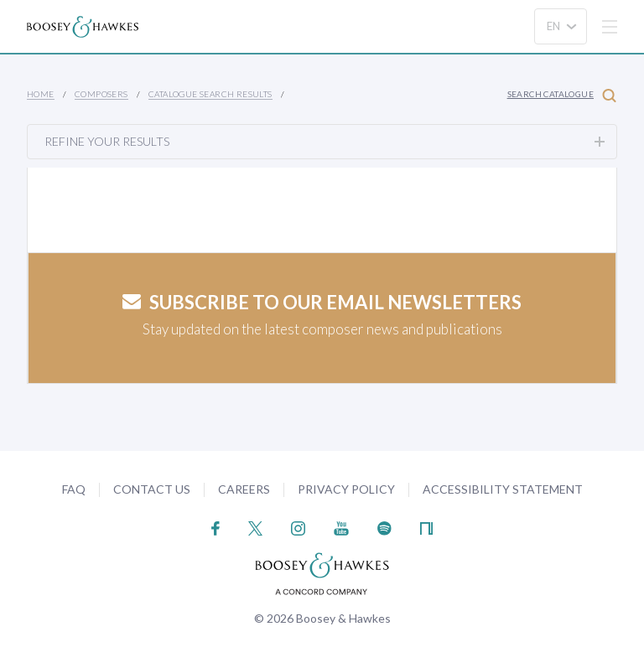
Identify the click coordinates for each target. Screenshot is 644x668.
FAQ (74, 489)
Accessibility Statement (503, 489)
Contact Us (152, 489)
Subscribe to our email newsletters (322, 302)
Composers (101, 94)
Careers (244, 489)
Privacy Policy (346, 489)
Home (41, 94)
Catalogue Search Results (210, 94)
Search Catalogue (562, 95)
